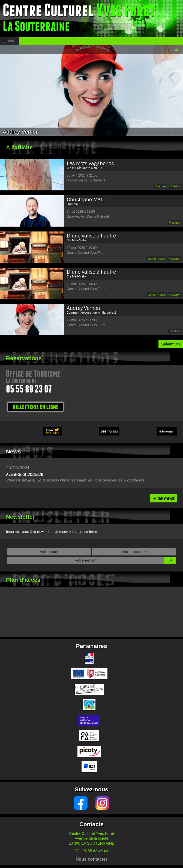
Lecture (161, 186)
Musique (175, 223)
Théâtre (175, 186)
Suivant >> (171, 344)
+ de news (163, 498)
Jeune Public (156, 259)
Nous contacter (91, 859)
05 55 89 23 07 (29, 390)
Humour (175, 331)
